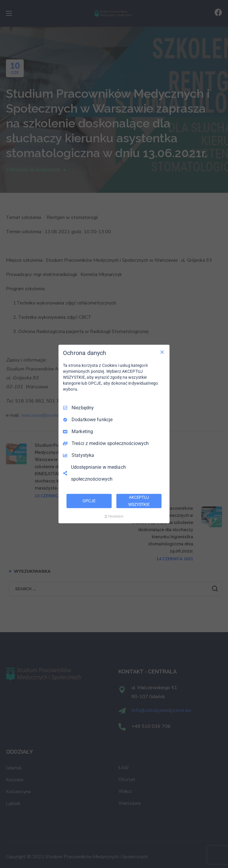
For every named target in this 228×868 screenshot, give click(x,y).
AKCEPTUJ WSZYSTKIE (139, 501)
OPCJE (89, 501)
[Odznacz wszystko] (162, 352)
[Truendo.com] (114, 516)
